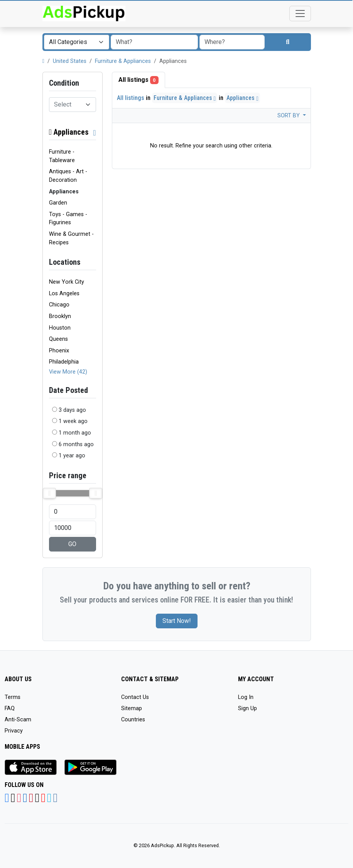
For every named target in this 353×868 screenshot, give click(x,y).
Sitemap (132, 708)
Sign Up (247, 708)
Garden (58, 203)
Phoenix (59, 351)
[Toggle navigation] (300, 14)
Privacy (14, 731)
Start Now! (177, 621)
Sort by (289, 116)
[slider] (49, 493)
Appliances (69, 132)
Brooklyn (60, 316)
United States (70, 61)
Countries (133, 720)
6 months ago (76, 444)
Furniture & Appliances (123, 61)
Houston (60, 328)
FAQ (10, 708)
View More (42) (68, 372)
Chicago (59, 305)
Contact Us (135, 697)
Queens (58, 339)
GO (72, 544)
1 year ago (72, 456)
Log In (246, 697)
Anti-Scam (18, 720)
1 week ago (73, 421)
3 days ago (72, 410)
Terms (13, 697)
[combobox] (77, 42)
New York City (67, 282)
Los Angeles (64, 294)
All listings (139, 80)
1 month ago (75, 433)
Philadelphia (64, 362)
